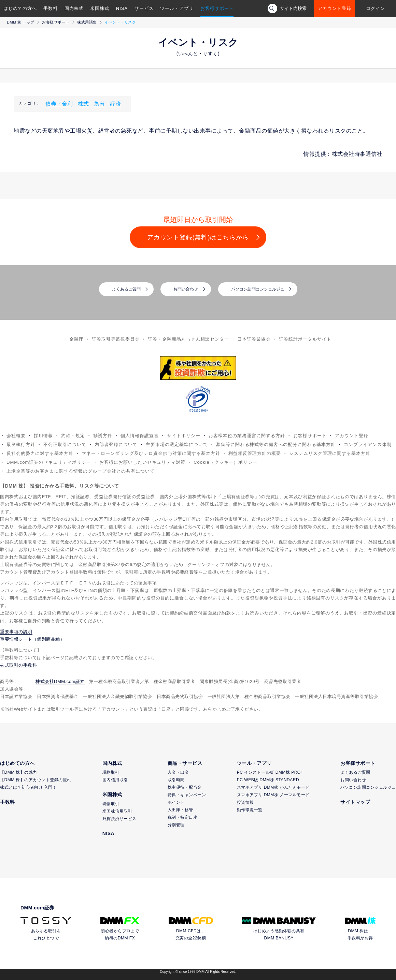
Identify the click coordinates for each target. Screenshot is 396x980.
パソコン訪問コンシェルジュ (258, 289)
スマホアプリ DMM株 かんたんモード (273, 787)
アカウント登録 (335, 8)
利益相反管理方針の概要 (255, 453)
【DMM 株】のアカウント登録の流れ (36, 780)
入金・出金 (178, 772)
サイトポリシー (184, 436)
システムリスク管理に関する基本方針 (330, 453)
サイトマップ (355, 802)
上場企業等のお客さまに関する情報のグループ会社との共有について (81, 471)
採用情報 (43, 436)
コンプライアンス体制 (368, 444)
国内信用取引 (115, 780)
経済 (115, 104)
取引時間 (176, 780)
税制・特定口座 (183, 817)
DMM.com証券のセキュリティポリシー (49, 462)
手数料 (51, 8)
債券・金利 (59, 104)
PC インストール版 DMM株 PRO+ (270, 772)
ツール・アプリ (177, 8)
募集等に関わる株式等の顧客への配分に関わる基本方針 (276, 444)
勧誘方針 (103, 436)
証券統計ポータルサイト (305, 339)
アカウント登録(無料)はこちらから (198, 237)
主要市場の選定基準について (177, 444)
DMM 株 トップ (21, 22)
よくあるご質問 (126, 289)
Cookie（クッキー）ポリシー (225, 462)
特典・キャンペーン (187, 795)
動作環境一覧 (250, 810)
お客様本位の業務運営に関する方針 (247, 436)
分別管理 (176, 825)
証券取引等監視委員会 (116, 339)
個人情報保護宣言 (140, 436)
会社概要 (16, 436)
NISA (122, 8)
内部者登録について (116, 444)
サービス (144, 8)
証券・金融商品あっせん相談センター (188, 339)
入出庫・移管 (180, 810)
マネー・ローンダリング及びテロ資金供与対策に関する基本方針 (151, 453)
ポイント (176, 802)
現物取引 (111, 772)
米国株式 (100, 8)
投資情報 (245, 802)
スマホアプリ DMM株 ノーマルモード (273, 795)
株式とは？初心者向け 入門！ (28, 787)
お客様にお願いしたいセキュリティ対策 (142, 462)
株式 (83, 104)
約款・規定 (73, 436)
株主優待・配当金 (185, 787)
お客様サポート (217, 8)
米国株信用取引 (117, 811)
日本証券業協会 (254, 339)
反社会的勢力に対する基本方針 (40, 453)
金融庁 (76, 339)
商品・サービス (185, 763)
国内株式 (74, 8)
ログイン (376, 8)
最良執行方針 (21, 444)
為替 (99, 104)
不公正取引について (65, 444)
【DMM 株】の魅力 (19, 772)
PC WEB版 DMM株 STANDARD (268, 780)
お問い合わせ (186, 289)
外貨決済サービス (119, 819)
